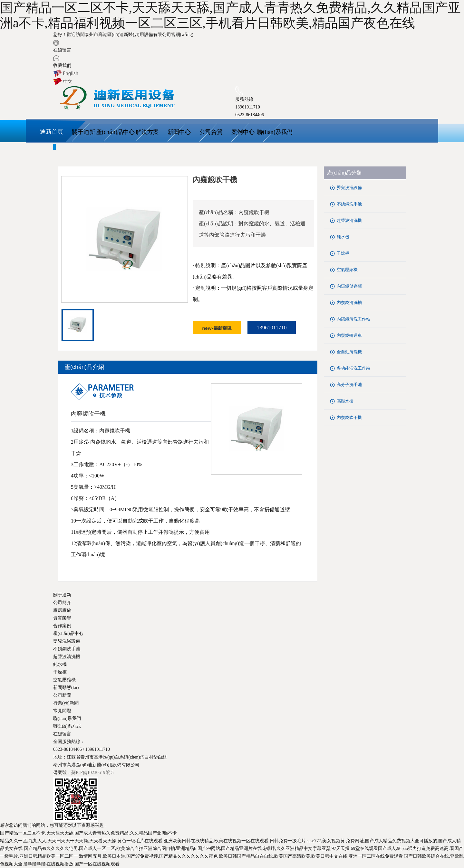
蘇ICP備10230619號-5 (92, 773)
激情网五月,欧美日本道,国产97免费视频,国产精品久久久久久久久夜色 (148, 856)
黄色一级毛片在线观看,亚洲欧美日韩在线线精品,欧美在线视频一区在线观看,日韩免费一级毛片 (212, 841)
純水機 (343, 237)
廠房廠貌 (62, 610)
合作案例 (62, 626)
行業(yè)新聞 (66, 703)
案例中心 (243, 132)
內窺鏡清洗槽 (349, 302)
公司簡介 (62, 603)
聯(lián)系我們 (275, 132)
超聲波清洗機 (349, 220)
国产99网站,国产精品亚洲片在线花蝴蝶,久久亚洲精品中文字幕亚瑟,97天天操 (274, 849)
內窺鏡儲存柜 (349, 286)
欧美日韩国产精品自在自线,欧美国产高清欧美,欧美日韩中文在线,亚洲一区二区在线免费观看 (311, 856)
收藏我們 (62, 66)
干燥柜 (343, 253)
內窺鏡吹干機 (349, 417)
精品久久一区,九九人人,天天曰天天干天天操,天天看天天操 (58, 841)
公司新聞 (62, 695)
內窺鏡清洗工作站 (353, 319)
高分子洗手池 (349, 385)
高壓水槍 (345, 401)
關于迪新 (83, 132)
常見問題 (62, 711)
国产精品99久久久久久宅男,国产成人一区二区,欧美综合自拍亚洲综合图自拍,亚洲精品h (110, 849)
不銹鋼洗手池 (349, 204)
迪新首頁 (52, 132)
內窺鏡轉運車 (349, 335)
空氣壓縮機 (347, 270)
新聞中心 (179, 132)
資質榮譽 (62, 618)
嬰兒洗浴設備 (349, 188)
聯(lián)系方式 (67, 726)
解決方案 (147, 132)
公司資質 (211, 132)
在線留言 (62, 50)
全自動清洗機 (349, 352)
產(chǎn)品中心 (115, 132)
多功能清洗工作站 (353, 368)
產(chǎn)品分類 (344, 173)
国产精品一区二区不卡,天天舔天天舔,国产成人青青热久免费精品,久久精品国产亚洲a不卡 (88, 833)
